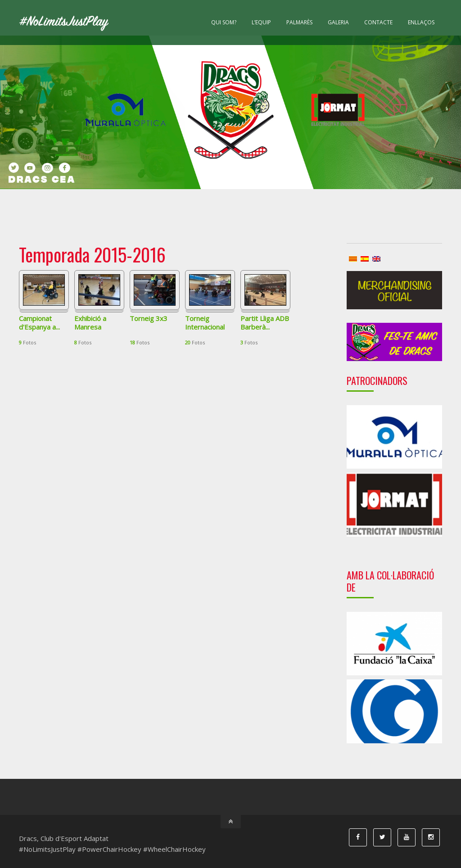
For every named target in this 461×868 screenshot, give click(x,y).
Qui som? (224, 22)
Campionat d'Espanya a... (39, 323)
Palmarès (299, 22)
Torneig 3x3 (149, 319)
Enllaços (421, 22)
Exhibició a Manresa (90, 323)
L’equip (261, 22)
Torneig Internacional (205, 323)
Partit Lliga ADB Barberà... (265, 323)
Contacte (378, 22)
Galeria (338, 22)
